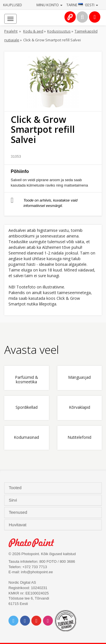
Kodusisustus (59, 31)
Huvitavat (18, 525)
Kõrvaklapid (80, 407)
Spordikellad (27, 407)
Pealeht (11, 31)
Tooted (16, 488)
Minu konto (49, 5)
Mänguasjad (79, 377)
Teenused (19, 512)
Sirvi (13, 500)
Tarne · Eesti (82, 5)
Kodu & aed (33, 31)
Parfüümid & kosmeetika (27, 380)
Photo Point (34, 543)
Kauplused (13, 5)
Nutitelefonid (79, 437)
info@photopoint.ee (37, 572)
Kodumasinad (26, 437)
